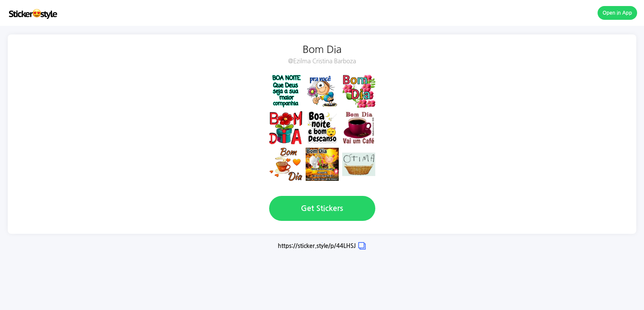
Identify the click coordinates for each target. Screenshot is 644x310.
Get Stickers (322, 208)
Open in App (618, 13)
